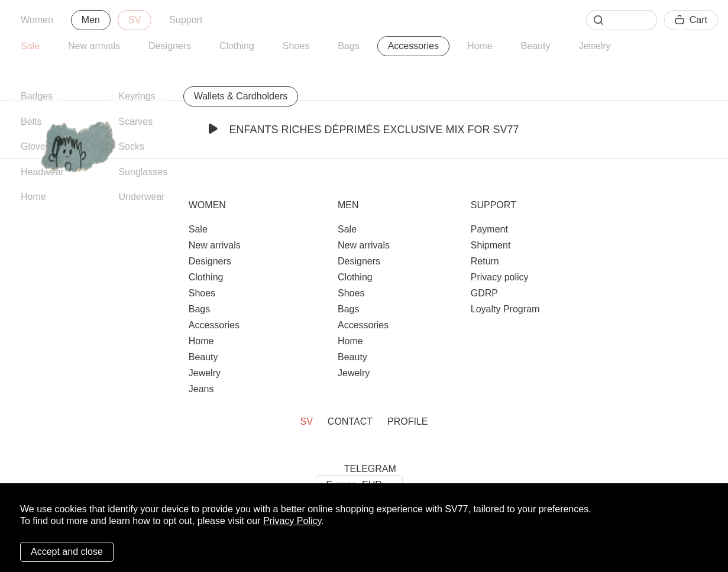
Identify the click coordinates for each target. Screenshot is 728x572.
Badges (37, 96)
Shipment (491, 245)
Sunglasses (143, 172)
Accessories (413, 46)
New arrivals (94, 46)
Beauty (536, 46)
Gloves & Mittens (56, 146)
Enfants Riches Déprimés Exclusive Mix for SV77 (364, 130)
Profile (407, 421)
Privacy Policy (292, 521)
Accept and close (67, 552)
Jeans (201, 389)
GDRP (484, 293)
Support (186, 20)
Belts (31, 122)
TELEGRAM (370, 469)
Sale (30, 46)
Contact (350, 421)
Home (480, 46)
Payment (489, 229)
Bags (348, 46)
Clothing (237, 46)
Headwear (42, 172)
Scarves (135, 122)
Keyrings (137, 96)
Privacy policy (500, 277)
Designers (170, 46)
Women (37, 20)
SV (135, 20)
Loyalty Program (505, 309)
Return (485, 261)
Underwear (141, 197)
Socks (131, 146)
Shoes (296, 46)
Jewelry (594, 46)
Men (91, 20)
